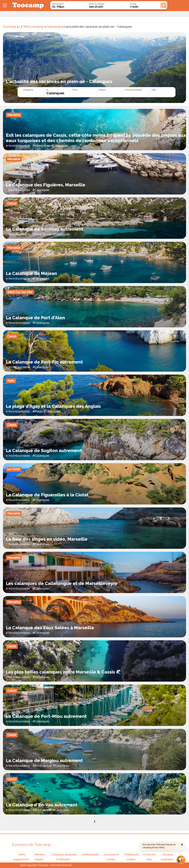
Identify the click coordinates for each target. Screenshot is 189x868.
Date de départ (96, 4)
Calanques (54, 27)
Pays (75, 90)
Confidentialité (90, 855)
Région (102, 90)
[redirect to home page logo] (28, 6)
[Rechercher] (164, 5)
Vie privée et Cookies (111, 857)
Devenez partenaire (167, 857)
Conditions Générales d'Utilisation (64, 857)
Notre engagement (21, 857)
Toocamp (10, 27)
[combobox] (65, 7)
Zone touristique (133, 90)
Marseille (14, 115)
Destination (58, 4)
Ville (153, 90)
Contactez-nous (150, 857)
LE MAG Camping (31, 27)
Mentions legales (40, 857)
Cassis (12, 203)
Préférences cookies (132, 857)
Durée (133, 4)
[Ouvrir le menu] (5, 6)
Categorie (28, 90)
